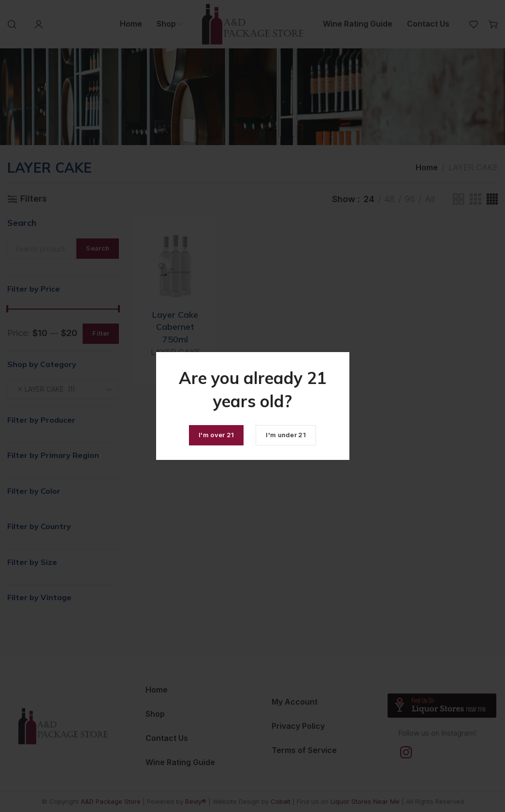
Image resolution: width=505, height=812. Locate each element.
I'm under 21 (286, 435)
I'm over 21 (216, 435)
